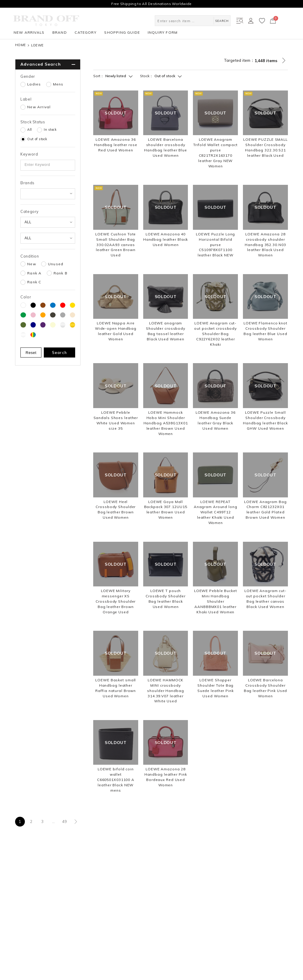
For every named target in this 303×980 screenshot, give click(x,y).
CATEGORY (86, 32)
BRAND (60, 32)
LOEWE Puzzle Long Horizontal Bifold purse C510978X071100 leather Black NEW (215, 245)
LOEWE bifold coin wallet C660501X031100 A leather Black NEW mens (116, 780)
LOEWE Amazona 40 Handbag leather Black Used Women (166, 239)
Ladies (34, 84)
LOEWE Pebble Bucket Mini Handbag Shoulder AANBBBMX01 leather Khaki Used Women (216, 601)
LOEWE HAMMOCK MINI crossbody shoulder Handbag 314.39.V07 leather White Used (165, 691)
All (30, 130)
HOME (20, 45)
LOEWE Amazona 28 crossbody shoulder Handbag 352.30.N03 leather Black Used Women (265, 245)
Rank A (34, 273)
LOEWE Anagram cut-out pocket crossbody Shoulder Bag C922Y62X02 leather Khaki (215, 334)
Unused (56, 264)
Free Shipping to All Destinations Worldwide (151, 4)
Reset (31, 353)
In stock (50, 130)
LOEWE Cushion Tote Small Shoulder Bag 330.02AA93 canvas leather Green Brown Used (116, 245)
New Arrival (39, 107)
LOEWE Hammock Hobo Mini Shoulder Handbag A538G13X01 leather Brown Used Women (166, 423)
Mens (58, 84)
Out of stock (37, 139)
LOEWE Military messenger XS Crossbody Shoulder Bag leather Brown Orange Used (116, 601)
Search (60, 352)
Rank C (34, 282)
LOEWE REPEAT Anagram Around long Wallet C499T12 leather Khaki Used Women (216, 512)
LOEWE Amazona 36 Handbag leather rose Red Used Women (116, 145)
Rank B (61, 273)
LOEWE (37, 45)
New (32, 264)
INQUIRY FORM (163, 32)
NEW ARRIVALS (29, 32)
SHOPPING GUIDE (122, 32)
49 (65, 821)
